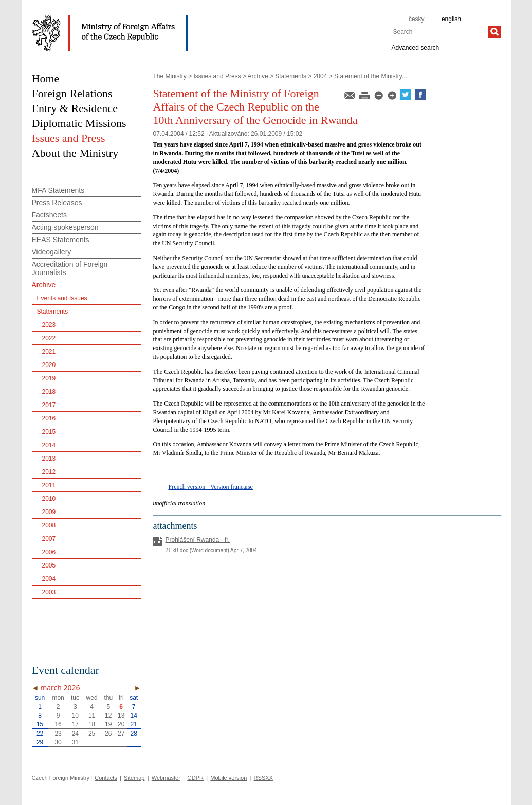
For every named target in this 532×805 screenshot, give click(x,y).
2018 (49, 392)
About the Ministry (75, 153)
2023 (49, 325)
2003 (49, 592)
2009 (49, 512)
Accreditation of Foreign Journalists (70, 268)
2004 (320, 76)
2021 (49, 352)
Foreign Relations (72, 93)
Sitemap (134, 778)
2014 (49, 445)
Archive (258, 76)
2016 (49, 418)
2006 (49, 552)
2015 (49, 432)
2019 (49, 378)
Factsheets (49, 215)
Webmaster (166, 778)
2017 (49, 405)
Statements (291, 76)
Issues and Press (217, 76)
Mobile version (228, 778)
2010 (49, 499)
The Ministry (170, 76)
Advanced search (416, 47)
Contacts (106, 778)
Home (46, 78)
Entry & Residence (75, 108)
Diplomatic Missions (79, 123)
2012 (49, 472)
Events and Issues (62, 298)
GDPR (195, 778)
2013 (49, 459)
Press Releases (57, 203)
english (451, 19)
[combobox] (440, 32)
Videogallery (52, 252)
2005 (49, 565)
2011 (49, 485)
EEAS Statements (61, 240)
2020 (49, 365)
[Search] (494, 32)
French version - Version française (211, 487)
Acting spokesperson (65, 227)
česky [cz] (417, 19)
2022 (49, 338)
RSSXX (263, 778)
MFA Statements (58, 190)
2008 (49, 525)
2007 (49, 539)
